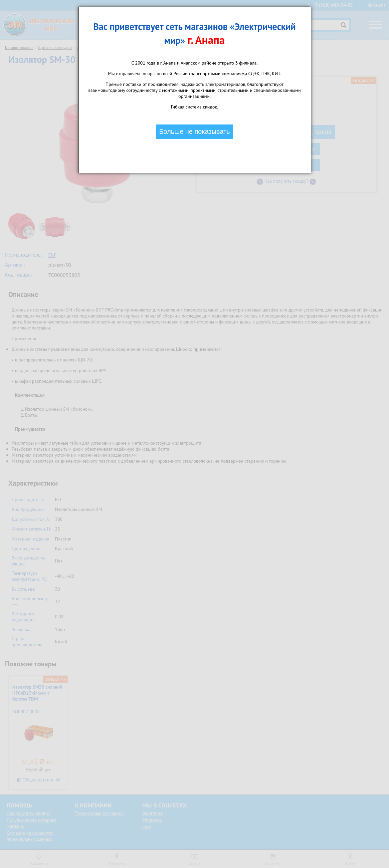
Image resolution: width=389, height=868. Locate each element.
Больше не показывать (194, 131)
